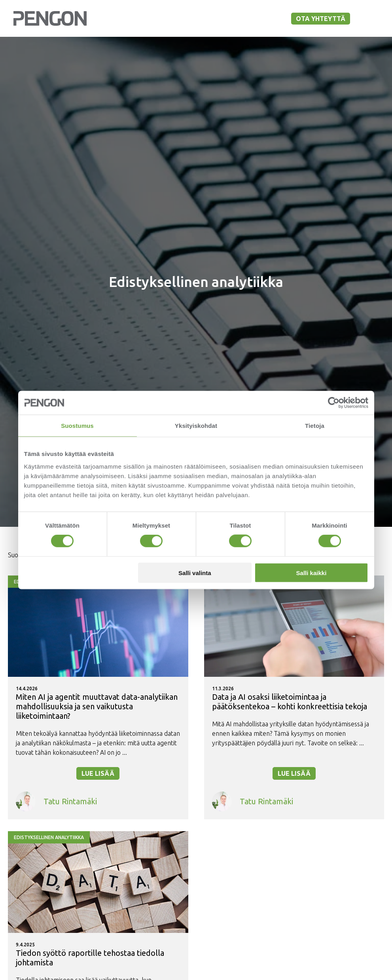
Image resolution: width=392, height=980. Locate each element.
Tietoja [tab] (315, 426)
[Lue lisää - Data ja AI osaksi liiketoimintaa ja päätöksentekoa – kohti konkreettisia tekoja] (294, 697)
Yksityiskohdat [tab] (196, 426)
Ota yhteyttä (321, 19)
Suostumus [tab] (77, 426)
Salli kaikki (312, 573)
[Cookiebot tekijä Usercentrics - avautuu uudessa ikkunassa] (334, 403)
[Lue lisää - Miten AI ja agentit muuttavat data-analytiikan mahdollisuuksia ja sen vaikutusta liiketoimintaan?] (98, 697)
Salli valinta (195, 573)
